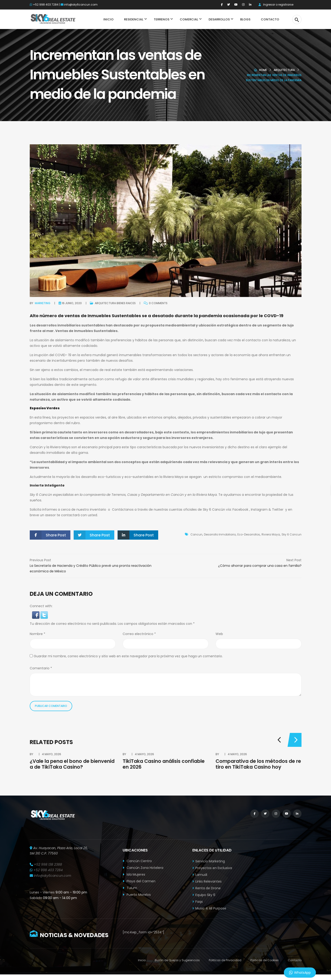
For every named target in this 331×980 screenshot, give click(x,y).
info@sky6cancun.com (81, 5)
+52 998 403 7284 (46, 5)
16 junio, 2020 (72, 303)
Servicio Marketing (210, 861)
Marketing (43, 303)
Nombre (38, 634)
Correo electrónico (139, 634)
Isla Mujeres (134, 874)
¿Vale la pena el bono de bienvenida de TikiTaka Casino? (72, 764)
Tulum (130, 888)
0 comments (156, 303)
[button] (36, 615)
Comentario (41, 668)
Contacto (295, 960)
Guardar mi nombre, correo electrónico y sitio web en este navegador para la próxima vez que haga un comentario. (128, 656)
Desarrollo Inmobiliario (220, 534)
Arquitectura (284, 70)
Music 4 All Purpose (211, 908)
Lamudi (201, 875)
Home (263, 70)
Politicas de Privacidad (225, 960)
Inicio (142, 960)
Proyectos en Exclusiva (214, 868)
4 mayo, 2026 (51, 754)
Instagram (259, 509)
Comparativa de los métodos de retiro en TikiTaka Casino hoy (258, 764)
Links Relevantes (208, 881)
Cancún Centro (137, 861)
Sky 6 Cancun (292, 534)
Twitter (279, 509)
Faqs (199, 902)
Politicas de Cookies (265, 960)
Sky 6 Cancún (41, 495)
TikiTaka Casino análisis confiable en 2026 (164, 764)
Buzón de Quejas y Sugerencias (177, 960)
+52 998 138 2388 (48, 864)
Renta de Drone (208, 888)
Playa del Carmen (139, 881)
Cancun (196, 534)
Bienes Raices (126, 303)
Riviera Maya (271, 534)
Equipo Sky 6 (205, 895)
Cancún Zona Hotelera (143, 868)
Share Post (48, 535)
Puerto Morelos (137, 895)
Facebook (240, 509)
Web (219, 634)
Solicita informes (43, 509)
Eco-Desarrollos (249, 534)
